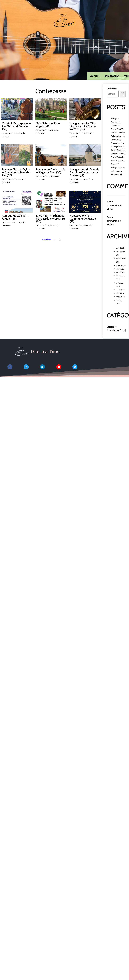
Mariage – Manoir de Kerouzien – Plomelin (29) (118, 175)
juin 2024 (120, 297)
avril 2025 (120, 276)
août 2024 (120, 293)
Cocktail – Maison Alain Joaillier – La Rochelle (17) (118, 140)
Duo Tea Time (9, 137)
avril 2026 (120, 252)
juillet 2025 (121, 269)
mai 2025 (120, 272)
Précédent (46, 243)
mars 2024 (121, 300)
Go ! (123, 97)
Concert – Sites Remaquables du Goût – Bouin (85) (118, 150)
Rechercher (112, 92)
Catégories (112, 330)
